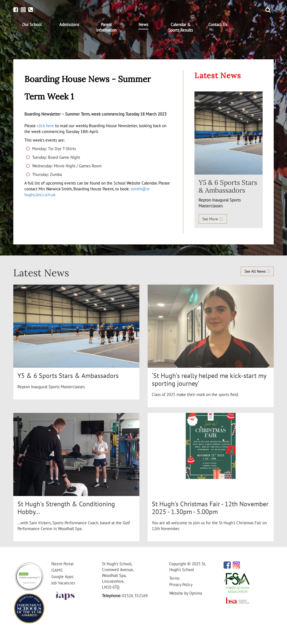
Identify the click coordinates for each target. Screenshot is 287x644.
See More (213, 219)
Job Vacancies (63, 583)
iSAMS (57, 570)
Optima (196, 593)
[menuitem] (32, 25)
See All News (257, 271)
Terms (174, 578)
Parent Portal (62, 564)
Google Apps (62, 577)
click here (45, 126)
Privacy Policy (181, 585)
